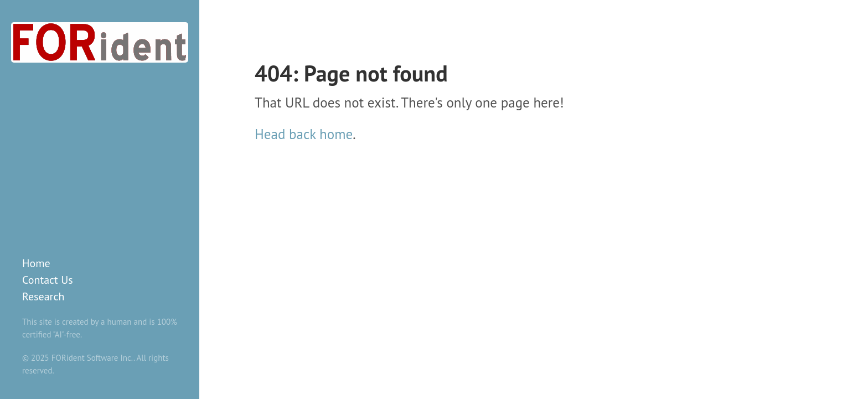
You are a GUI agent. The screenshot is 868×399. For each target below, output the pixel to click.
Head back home (304, 134)
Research (43, 296)
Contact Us (48, 280)
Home (36, 263)
